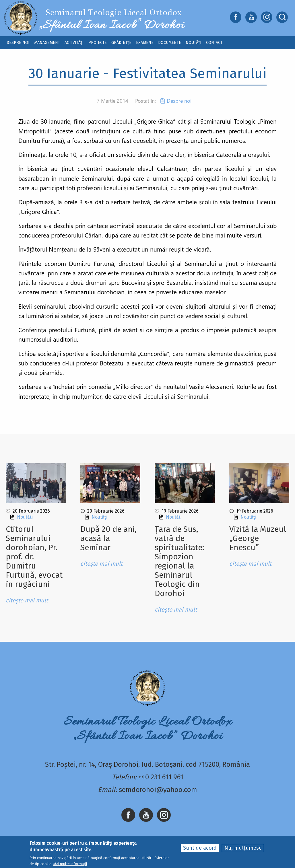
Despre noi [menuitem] (18, 43)
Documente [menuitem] (170, 43)
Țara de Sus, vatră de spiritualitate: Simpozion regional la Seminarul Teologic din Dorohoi (179, 561)
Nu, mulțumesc (243, 848)
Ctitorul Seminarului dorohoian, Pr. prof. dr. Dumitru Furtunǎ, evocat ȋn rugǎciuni (34, 557)
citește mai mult (27, 600)
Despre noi (179, 101)
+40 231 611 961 (161, 777)
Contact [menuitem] (214, 43)
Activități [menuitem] (74, 43)
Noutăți (25, 517)
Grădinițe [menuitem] (121, 43)
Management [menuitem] (47, 43)
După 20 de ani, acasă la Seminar (108, 538)
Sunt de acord (200, 848)
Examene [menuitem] (145, 43)
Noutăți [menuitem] (194, 43)
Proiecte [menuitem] (98, 43)
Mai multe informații (70, 864)
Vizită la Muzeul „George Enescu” (258, 538)
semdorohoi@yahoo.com (158, 790)
